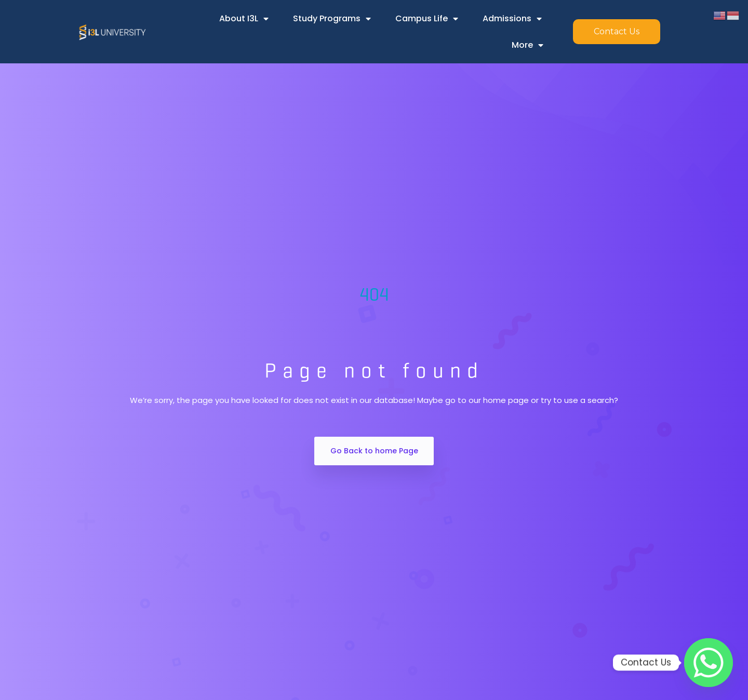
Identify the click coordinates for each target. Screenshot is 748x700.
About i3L (244, 19)
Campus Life (427, 19)
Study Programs (332, 19)
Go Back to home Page (374, 451)
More (527, 45)
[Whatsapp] (709, 663)
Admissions (512, 19)
